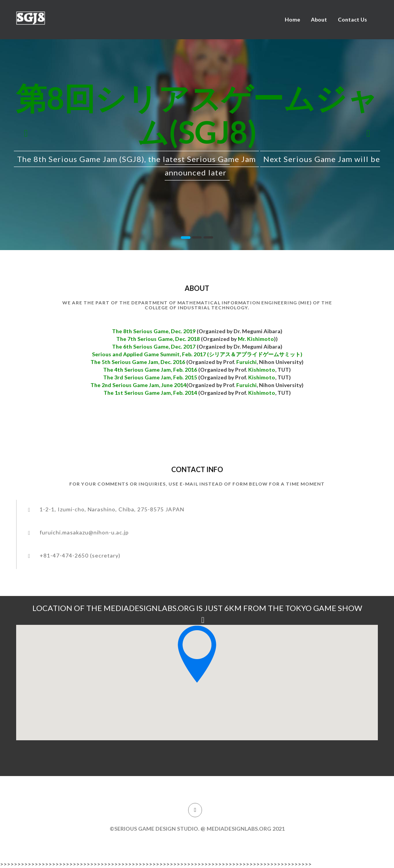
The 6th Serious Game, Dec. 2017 (154, 346)
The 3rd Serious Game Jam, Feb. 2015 (150, 377)
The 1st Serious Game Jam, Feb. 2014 (150, 393)
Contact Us (352, 19)
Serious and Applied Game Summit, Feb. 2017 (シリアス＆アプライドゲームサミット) (197, 354)
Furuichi (246, 362)
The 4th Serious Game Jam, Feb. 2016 (150, 370)
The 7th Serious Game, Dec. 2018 (159, 339)
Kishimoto (262, 370)
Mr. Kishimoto (256, 339)
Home (292, 19)
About (319, 19)
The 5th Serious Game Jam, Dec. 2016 (138, 362)
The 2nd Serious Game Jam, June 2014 (138, 385)
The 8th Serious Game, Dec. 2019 (154, 331)
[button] (26, 130)
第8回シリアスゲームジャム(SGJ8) (197, 115)
